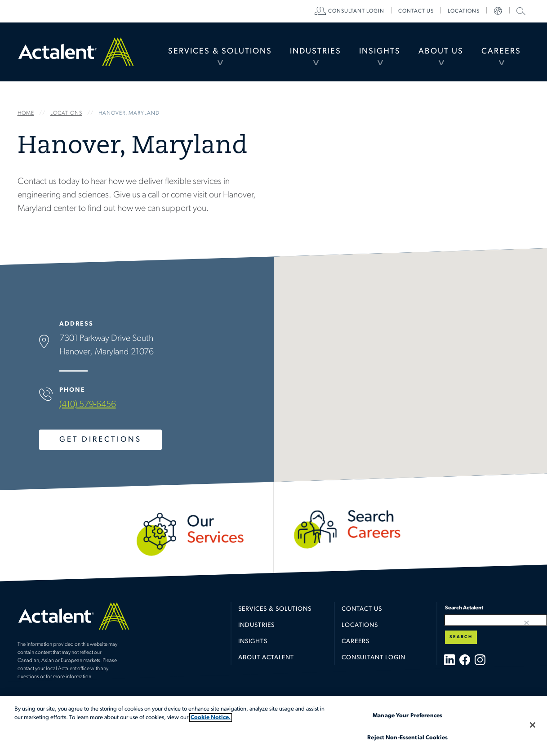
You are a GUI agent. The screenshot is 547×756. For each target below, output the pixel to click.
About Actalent (266, 658)
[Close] (533, 725)
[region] (273, 726)
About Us (441, 51)
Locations (464, 11)
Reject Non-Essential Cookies (407, 738)
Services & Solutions (220, 51)
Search (461, 637)
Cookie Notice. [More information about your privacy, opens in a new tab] (211, 718)
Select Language (498, 11)
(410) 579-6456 (87, 405)
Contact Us (362, 609)
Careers (501, 51)
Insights (380, 51)
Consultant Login (356, 11)
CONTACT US (416, 11)
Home (76, 52)
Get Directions (100, 440)
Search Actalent (520, 11)
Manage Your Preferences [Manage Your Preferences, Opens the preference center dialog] (407, 716)
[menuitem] (220, 52)
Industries (316, 51)
